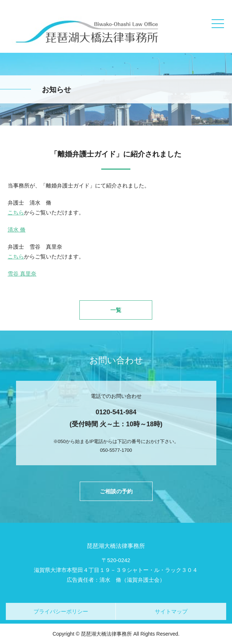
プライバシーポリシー (61, 611)
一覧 (116, 310)
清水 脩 (17, 230)
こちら (16, 212)
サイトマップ (171, 611)
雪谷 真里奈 (22, 274)
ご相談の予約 (116, 491)
